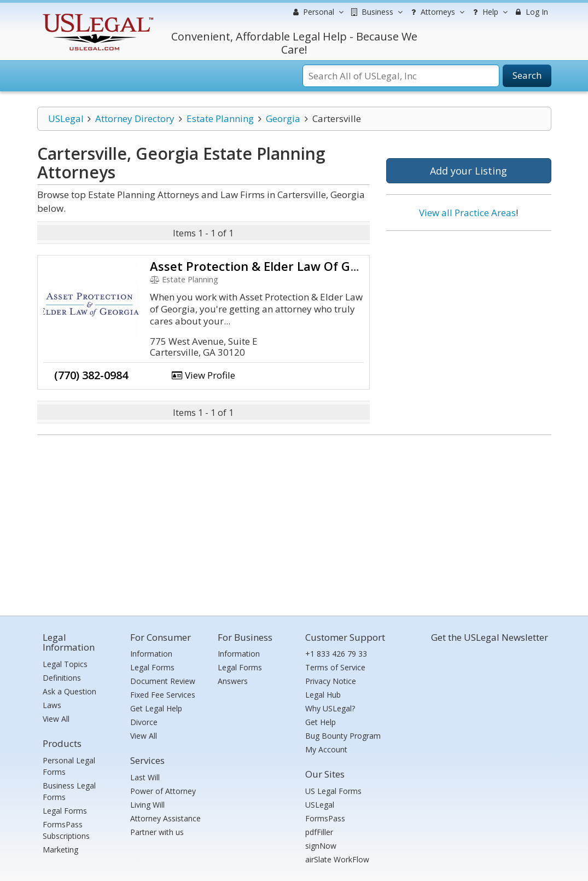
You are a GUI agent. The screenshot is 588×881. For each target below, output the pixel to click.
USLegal (66, 118)
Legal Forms (65, 811)
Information (151, 654)
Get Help (321, 722)
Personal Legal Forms (69, 766)
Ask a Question (69, 691)
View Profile (203, 375)
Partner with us (157, 832)
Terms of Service (335, 667)
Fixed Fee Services (163, 695)
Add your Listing (468, 171)
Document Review (163, 681)
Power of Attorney (163, 791)
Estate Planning (220, 118)
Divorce (144, 722)
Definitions (62, 678)
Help (489, 12)
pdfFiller (319, 832)
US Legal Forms (333, 791)
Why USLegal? (330, 708)
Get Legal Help (156, 708)
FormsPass (325, 818)
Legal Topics (65, 664)
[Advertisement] (469, 310)
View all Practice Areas (467, 213)
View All (56, 719)
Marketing (60, 850)
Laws (52, 705)
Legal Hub (323, 695)
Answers (233, 681)
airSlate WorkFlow (337, 859)
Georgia (283, 118)
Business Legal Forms (69, 791)
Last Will (145, 777)
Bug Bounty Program (343, 736)
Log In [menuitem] (531, 12)
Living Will (147, 805)
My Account (326, 749)
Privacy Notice (331, 681)
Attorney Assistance (165, 818)
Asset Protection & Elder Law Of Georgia (269, 266)
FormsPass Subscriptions (66, 830)
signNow (321, 846)
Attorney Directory (135, 118)
